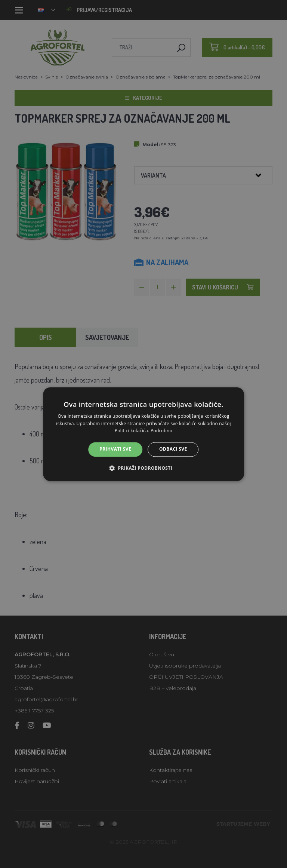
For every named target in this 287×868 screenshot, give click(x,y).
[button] (143, 468)
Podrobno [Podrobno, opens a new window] (161, 431)
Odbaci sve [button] (173, 449)
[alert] (143, 434)
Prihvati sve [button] (115, 449)
